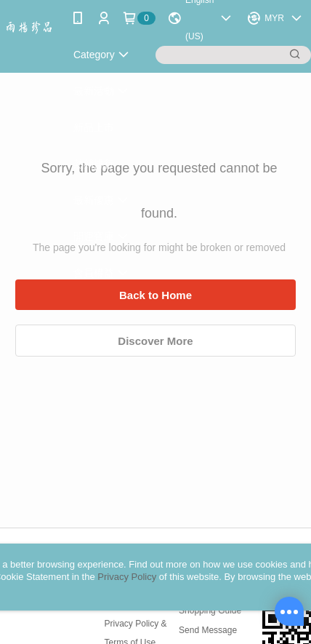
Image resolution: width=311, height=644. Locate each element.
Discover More (155, 341)
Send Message (208, 630)
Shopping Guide (210, 611)
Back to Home (155, 295)
